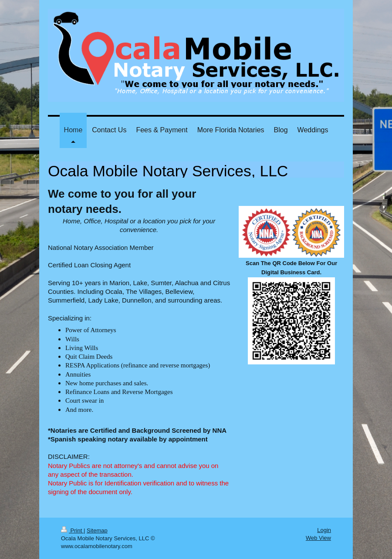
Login (324, 530)
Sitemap (97, 530)
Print (72, 530)
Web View (318, 538)
